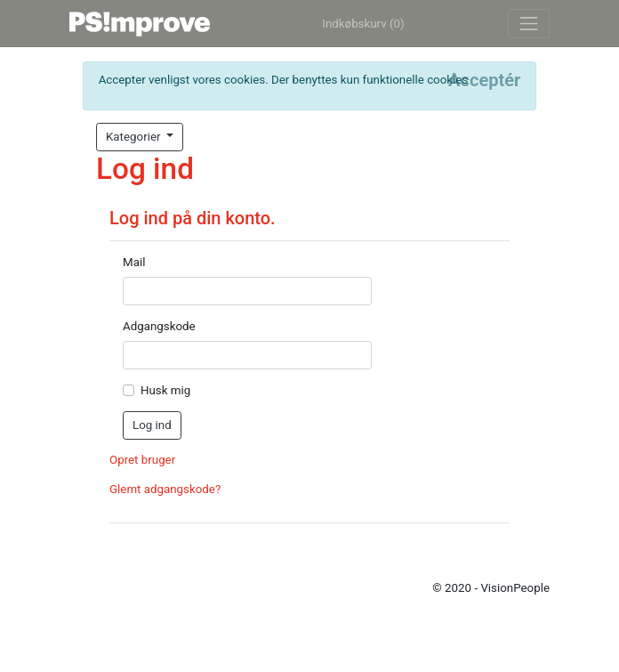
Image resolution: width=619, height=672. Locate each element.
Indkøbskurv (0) (363, 24)
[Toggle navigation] (529, 24)
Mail (134, 262)
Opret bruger (142, 460)
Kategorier (135, 137)
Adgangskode (159, 326)
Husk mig (165, 390)
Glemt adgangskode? (165, 489)
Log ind (152, 425)
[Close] (484, 80)
